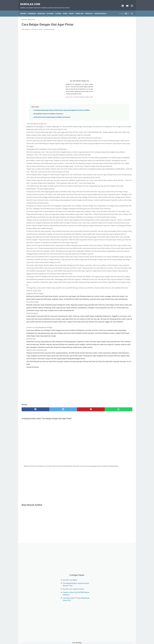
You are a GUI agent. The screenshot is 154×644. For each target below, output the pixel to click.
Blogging (51, 10)
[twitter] (49, 504)
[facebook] (31, 504)
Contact (68, 639)
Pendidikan (33, 10)
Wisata (73, 10)
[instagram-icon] (130, 4)
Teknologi (90, 10)
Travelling (81, 10)
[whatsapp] (87, 504)
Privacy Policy (85, 639)
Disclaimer (75, 639)
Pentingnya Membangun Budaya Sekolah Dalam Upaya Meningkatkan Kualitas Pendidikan (62, 108)
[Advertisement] (59, 53)
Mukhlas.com (32, 2)
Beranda (25, 10)
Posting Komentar (49, 27)
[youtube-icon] (126, 4)
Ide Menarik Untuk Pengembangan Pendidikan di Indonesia (52, 115)
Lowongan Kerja (102, 10)
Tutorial (60, 10)
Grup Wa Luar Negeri (112, 52)
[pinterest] (68, 504)
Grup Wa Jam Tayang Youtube (115, 61)
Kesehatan (43, 10)
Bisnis (67, 10)
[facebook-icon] (121, 4)
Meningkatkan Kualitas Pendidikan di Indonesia (48, 112)
